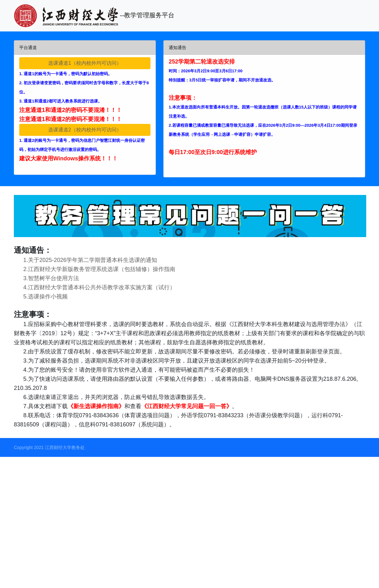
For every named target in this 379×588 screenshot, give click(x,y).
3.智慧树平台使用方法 (46, 278)
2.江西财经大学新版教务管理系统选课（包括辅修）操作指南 (95, 269)
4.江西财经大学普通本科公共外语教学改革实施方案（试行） (95, 287)
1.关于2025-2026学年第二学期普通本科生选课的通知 (85, 260)
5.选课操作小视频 (41, 297)
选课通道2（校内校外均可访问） (85, 130)
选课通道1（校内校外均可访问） (85, 63)
